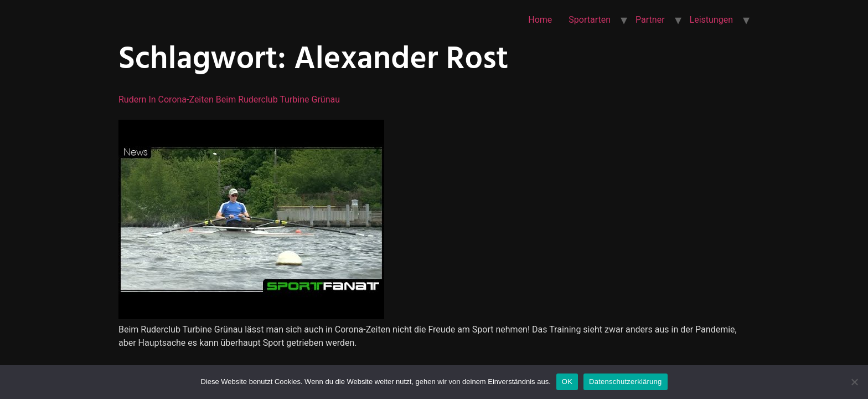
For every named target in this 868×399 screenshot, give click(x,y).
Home (540, 20)
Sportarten (590, 20)
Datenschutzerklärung (625, 382)
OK (567, 382)
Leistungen (711, 20)
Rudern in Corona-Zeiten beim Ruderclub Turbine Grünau (229, 99)
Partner (650, 20)
